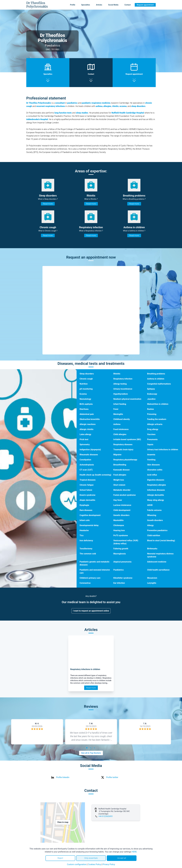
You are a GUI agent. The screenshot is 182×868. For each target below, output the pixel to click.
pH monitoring (86, 389)
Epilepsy (151, 389)
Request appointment (145, 5)
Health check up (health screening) (95, 475)
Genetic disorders (121, 515)
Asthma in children (156, 379)
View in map (63, 822)
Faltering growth (121, 549)
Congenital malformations (159, 384)
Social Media (113, 5)
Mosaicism (152, 578)
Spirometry (85, 444)
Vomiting (151, 460)
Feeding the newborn (157, 419)
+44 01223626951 (106, 816)
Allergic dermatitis (156, 495)
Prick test (84, 439)
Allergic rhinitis (87, 429)
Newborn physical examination (127, 399)
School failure (86, 490)
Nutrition (84, 384)
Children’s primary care (90, 578)
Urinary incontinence (123, 389)
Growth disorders (155, 520)
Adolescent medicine (157, 562)
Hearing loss (119, 530)
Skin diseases (153, 465)
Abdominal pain (87, 414)
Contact (128, 5)
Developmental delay (89, 525)
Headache (84, 530)
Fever (116, 409)
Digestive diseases (156, 480)
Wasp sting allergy (156, 500)
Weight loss (119, 480)
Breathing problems (156, 374)
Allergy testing (120, 384)
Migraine (117, 455)
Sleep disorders (87, 374)
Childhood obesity (122, 419)
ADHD (150, 505)
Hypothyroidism (121, 394)
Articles (99, 5)
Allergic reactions (88, 424)
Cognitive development (90, 515)
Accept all (122, 858)
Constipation (85, 460)
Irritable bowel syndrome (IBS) (127, 439)
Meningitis (118, 414)
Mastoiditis (118, 520)
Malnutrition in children (158, 404)
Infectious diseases (156, 490)
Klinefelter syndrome (123, 578)
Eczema (83, 394)
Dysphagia (84, 505)
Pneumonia (152, 439)
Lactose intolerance (122, 505)
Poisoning (152, 414)
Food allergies (120, 475)
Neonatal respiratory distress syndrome (160, 555)
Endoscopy (152, 394)
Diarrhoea (84, 409)
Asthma (117, 424)
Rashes (151, 409)
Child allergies (120, 434)
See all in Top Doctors (91, 753)
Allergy (150, 525)
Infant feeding (120, 404)
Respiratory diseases (123, 444)
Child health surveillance (158, 570)
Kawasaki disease (121, 470)
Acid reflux (152, 475)
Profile (73, 5)
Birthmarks (152, 549)
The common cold (88, 554)
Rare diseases (86, 510)
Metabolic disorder (122, 490)
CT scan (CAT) (86, 470)
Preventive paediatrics (157, 530)
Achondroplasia (87, 465)
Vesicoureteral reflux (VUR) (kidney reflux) (126, 542)
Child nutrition (154, 535)
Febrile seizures (154, 510)
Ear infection (119, 583)
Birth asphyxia (86, 404)
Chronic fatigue (87, 485)
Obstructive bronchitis (90, 419)
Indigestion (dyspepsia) (90, 450)
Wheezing (152, 515)
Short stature (119, 485)
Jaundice (151, 399)
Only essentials (91, 858)
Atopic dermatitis (87, 500)
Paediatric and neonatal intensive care (95, 571)
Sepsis (150, 444)
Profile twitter (112, 777)
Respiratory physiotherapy (125, 460)
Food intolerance (121, 429)
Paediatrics (118, 570)
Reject (60, 858)
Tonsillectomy (86, 549)
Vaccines (151, 434)
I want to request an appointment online (91, 611)
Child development (122, 510)
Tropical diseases (88, 480)
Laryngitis (152, 583)
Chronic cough (86, 379)
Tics (82, 535)
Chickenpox (119, 525)
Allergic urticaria (155, 424)
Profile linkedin (63, 777)
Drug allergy (153, 429)
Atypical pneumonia (122, 562)
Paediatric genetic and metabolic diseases (95, 563)
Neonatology (85, 399)
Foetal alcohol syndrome (124, 495)
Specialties (86, 5)
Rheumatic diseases (89, 455)
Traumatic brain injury (123, 450)
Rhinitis (117, 374)
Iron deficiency (86, 541)
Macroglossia (120, 554)
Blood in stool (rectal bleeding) (161, 541)
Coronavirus (85, 583)
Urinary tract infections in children (163, 450)
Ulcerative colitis (155, 470)
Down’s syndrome (88, 495)
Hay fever (118, 500)
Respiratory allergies (157, 485)
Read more (48, 204)
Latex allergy (85, 434)
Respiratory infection (123, 379)
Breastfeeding (120, 465)
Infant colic (85, 520)
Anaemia (151, 455)
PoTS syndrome (121, 535)
